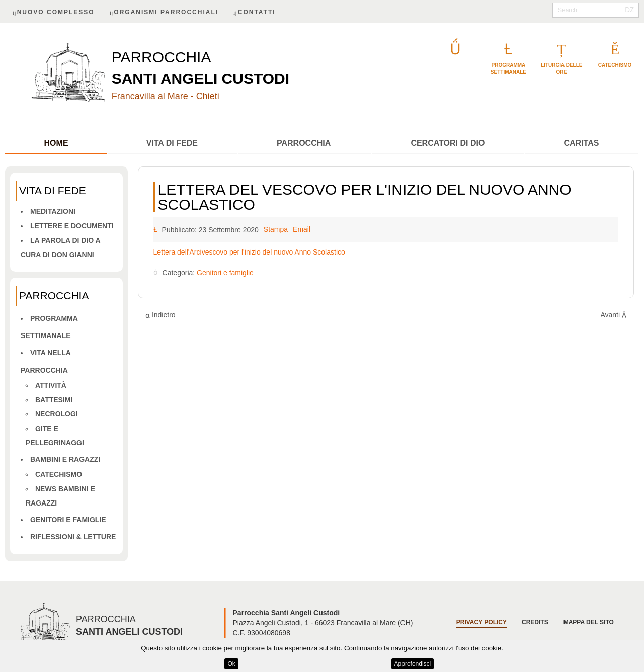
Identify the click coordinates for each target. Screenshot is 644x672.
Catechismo (59, 474)
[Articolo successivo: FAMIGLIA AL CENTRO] (613, 315)
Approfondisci (413, 664)
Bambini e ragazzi (65, 459)
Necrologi (57, 414)
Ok (231, 664)
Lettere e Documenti (72, 226)
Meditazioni (53, 211)
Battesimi (54, 400)
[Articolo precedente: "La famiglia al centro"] (160, 315)
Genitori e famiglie (68, 520)
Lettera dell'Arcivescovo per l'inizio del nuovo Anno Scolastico (249, 252)
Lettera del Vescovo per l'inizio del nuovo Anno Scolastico (365, 197)
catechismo (615, 65)
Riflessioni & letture (73, 537)
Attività (51, 385)
